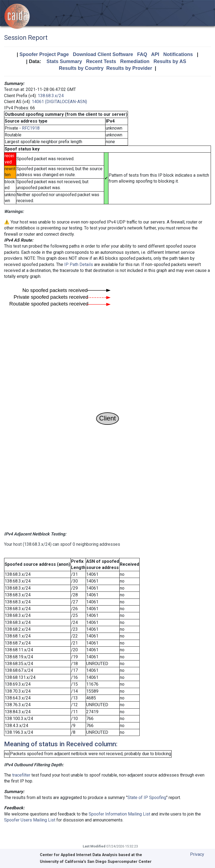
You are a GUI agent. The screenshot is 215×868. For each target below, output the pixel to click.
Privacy (197, 854)
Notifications (178, 54)
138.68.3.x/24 (51, 96)
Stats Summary (64, 61)
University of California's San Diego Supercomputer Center (96, 862)
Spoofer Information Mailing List (119, 814)
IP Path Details (79, 264)
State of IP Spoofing (147, 798)
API (155, 54)
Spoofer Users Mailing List (30, 820)
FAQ (142, 54)
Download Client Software (103, 54)
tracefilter (21, 775)
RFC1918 (31, 128)
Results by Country (81, 68)
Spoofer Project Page (44, 54)
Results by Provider (129, 68)
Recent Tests (101, 61)
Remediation (135, 61)
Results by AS (170, 61)
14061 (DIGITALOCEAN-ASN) (59, 102)
